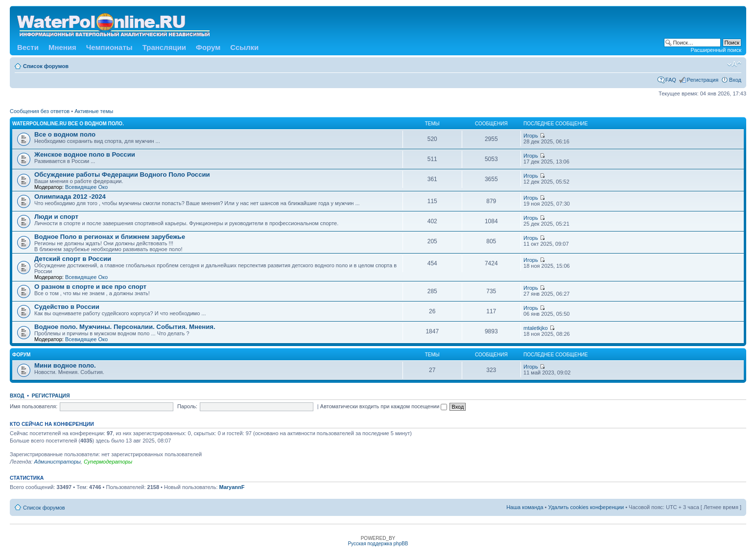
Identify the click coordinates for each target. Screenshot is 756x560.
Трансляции (164, 47)
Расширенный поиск (716, 50)
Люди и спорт (56, 217)
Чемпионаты (109, 47)
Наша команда (525, 507)
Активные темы (94, 111)
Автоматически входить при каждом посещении (384, 406)
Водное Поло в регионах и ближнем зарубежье (110, 237)
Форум (208, 47)
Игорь (531, 136)
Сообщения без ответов (40, 111)
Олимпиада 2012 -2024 (70, 197)
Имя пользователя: (34, 406)
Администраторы (57, 462)
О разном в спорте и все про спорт (90, 287)
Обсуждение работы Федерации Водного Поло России (122, 175)
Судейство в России (67, 307)
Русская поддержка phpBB (378, 544)
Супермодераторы (108, 462)
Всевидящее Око (86, 187)
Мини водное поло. (65, 365)
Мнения (62, 47)
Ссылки (244, 47)
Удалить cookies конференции (586, 507)
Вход (735, 80)
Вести (28, 47)
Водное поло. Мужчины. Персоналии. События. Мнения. (125, 327)
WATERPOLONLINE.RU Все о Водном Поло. (68, 124)
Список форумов (46, 66)
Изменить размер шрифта (734, 64)
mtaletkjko (536, 328)
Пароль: (187, 406)
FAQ (671, 80)
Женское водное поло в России (85, 154)
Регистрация (703, 80)
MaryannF (232, 487)
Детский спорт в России (73, 259)
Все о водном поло (65, 134)
